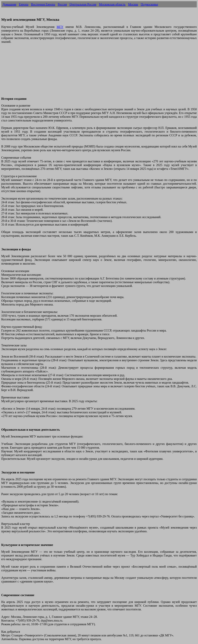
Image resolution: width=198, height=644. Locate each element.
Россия (62, 4)
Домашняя (9, 4)
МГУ (60, 27)
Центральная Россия (83, 4)
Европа (24, 4)
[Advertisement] (94, 72)
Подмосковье (149, 4)
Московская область (112, 4)
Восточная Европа (43, 4)
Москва (133, 4)
